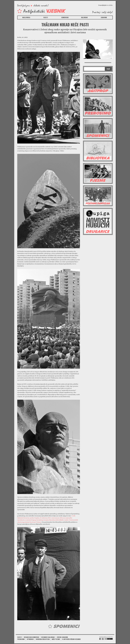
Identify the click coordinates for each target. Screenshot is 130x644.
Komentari (65, 17)
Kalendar (84, 17)
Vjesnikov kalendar (48, 637)
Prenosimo (21, 639)
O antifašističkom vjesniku (71, 639)
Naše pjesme (56, 639)
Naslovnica (26, 17)
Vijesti (46, 17)
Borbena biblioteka (43, 639)
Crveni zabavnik (62, 637)
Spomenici (30, 639)
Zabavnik (104, 17)
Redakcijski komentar (31, 637)
